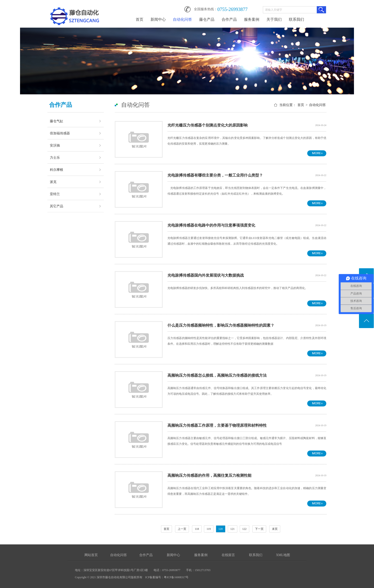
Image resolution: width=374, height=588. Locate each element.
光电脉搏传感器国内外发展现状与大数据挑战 (206, 275)
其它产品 (57, 206)
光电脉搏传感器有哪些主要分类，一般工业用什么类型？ (215, 175)
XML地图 (283, 555)
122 (244, 529)
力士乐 (55, 157)
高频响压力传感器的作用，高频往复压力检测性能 (209, 475)
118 (197, 529)
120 (221, 529)
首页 (140, 19)
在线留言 (228, 555)
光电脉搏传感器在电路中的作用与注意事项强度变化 (211, 225)
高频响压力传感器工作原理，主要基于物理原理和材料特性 (217, 425)
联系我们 (296, 19)
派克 (53, 182)
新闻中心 (158, 19)
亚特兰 (55, 194)
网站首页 (91, 555)
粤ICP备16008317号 (176, 577)
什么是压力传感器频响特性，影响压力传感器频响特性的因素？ (221, 325)
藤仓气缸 (57, 121)
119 (209, 529)
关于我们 (274, 19)
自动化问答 (182, 19)
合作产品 (229, 19)
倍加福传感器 (60, 133)
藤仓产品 (207, 19)
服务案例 (252, 19)
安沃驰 (55, 145)
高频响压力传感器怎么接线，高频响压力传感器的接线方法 (217, 375)
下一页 (259, 529)
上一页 (182, 529)
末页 (275, 529)
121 (233, 529)
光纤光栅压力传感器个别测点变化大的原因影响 (208, 125)
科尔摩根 (57, 170)
